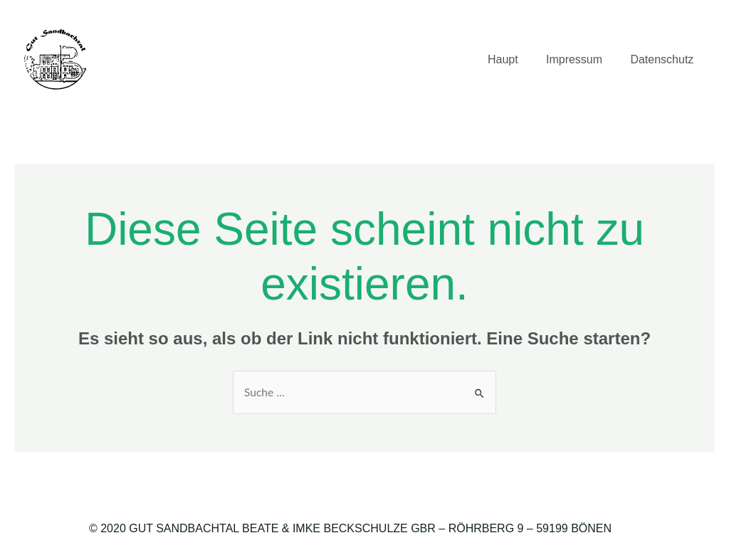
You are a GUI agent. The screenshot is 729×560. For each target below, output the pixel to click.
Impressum (582, 59)
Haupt (516, 59)
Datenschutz (665, 59)
